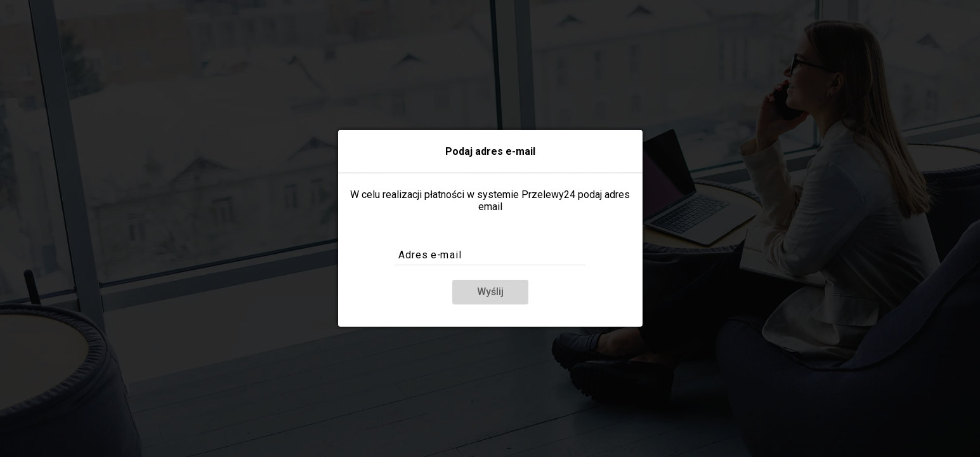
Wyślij (490, 292)
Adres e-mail (430, 255)
